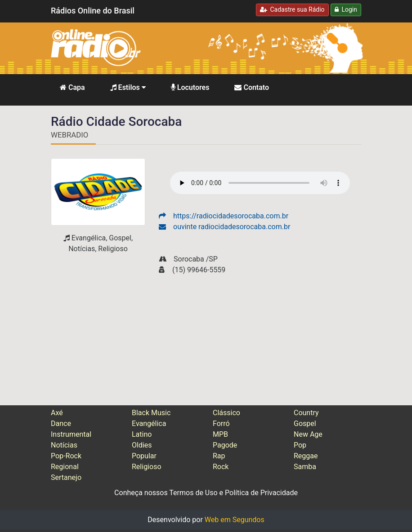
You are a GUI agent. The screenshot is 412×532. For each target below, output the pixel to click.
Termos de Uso (193, 493)
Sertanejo (66, 477)
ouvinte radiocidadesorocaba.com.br (224, 227)
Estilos (128, 87)
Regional (65, 467)
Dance (61, 423)
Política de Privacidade (261, 493)
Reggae (306, 456)
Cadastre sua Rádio (292, 9)
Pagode (225, 445)
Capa (72, 87)
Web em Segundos (235, 520)
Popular (144, 456)
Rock (221, 467)
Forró (221, 423)
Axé (57, 413)
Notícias (64, 445)
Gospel (305, 423)
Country (306, 413)
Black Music (151, 413)
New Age (308, 434)
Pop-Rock (66, 456)
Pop (300, 445)
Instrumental (71, 434)
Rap (219, 456)
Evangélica (149, 423)
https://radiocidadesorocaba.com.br (224, 216)
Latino (142, 434)
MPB (220, 434)
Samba (305, 467)
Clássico (226, 413)
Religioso (147, 467)
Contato (252, 87)
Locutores (190, 87)
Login (346, 9)
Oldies (142, 445)
